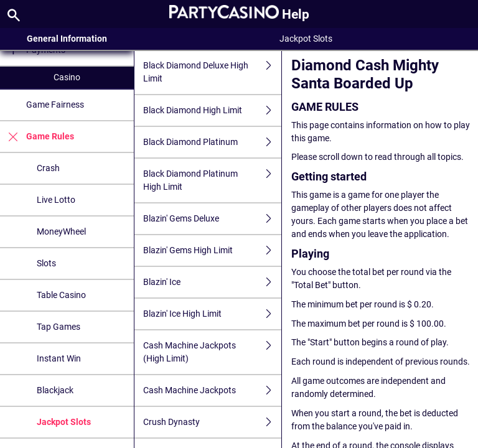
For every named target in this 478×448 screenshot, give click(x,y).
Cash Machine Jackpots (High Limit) (212, 352)
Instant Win (59, 358)
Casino (67, 77)
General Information (67, 39)
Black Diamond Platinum (212, 142)
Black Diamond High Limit (212, 110)
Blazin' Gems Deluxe (212, 219)
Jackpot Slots (64, 422)
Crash (48, 168)
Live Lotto (56, 200)
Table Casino (61, 295)
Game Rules (37, 137)
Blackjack (55, 390)
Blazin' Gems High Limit (212, 250)
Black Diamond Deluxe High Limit (212, 72)
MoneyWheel (61, 231)
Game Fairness (55, 105)
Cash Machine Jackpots (212, 390)
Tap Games (59, 327)
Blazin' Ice (212, 282)
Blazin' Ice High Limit (212, 314)
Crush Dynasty (212, 422)
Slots (46, 263)
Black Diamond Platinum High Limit (212, 180)
